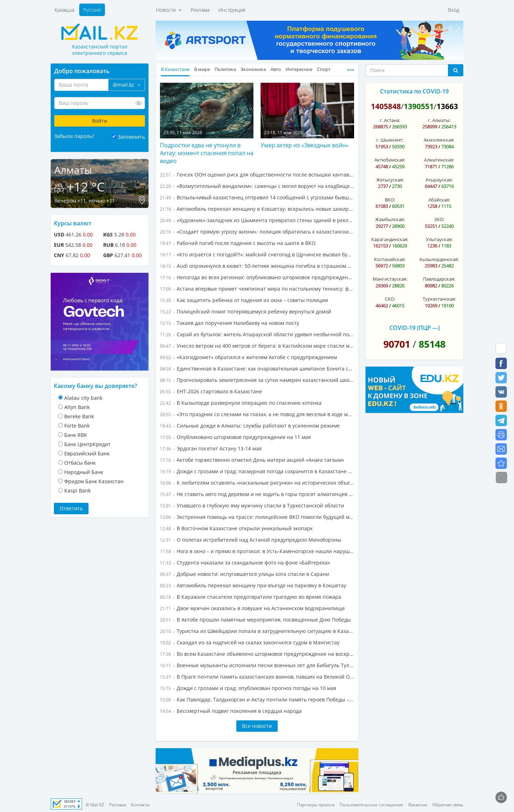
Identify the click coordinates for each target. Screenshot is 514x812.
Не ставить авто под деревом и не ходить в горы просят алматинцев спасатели (257, 494)
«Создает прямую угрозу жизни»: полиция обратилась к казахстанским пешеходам (257, 232)
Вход (454, 10)
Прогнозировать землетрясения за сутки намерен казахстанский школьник (257, 380)
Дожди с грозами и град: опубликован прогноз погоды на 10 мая (248, 688)
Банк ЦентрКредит (87, 444)
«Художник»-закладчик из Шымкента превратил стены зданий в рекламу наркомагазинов (257, 220)
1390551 (419, 106)
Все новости (257, 726)
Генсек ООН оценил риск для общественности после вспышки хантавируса (257, 175)
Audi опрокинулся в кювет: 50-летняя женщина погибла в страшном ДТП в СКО (257, 266)
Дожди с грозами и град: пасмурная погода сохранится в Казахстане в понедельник (257, 471)
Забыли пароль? (74, 136)
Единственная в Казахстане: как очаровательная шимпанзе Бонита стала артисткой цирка (257, 369)
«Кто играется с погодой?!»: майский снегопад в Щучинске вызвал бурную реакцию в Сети (257, 254)
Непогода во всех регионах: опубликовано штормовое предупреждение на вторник (257, 277)
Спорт (324, 69)
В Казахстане (175, 69)
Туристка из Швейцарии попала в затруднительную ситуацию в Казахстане (257, 631)
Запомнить (131, 137)
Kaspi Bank (77, 491)
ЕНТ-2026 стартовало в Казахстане (211, 391)
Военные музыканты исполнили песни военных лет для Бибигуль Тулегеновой (257, 665)
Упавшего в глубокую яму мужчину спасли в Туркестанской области (252, 505)
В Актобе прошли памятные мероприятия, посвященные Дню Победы (255, 620)
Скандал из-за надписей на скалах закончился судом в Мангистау (250, 642)
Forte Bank (77, 426)
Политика (225, 69)
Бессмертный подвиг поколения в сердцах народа (231, 711)
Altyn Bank (77, 407)
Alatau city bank (83, 398)
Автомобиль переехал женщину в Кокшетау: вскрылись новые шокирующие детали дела (257, 209)
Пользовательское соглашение (371, 805)
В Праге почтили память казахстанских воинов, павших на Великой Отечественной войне (257, 677)
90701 (397, 344)
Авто (276, 69)
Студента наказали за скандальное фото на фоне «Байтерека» (245, 563)
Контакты (140, 805)
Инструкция (232, 10)
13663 (447, 106)
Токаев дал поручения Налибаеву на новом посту (230, 323)
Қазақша (64, 10)
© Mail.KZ (95, 805)
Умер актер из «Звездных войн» (305, 145)
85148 (432, 344)
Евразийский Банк (87, 453)
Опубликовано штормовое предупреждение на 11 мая (235, 437)
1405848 (386, 106)
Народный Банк (84, 472)
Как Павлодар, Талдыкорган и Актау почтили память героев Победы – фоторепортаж (257, 699)
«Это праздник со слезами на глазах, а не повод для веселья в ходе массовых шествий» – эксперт (257, 414)
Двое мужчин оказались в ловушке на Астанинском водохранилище (252, 608)
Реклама (200, 10)
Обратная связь (448, 805)
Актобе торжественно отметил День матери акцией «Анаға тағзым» (252, 460)
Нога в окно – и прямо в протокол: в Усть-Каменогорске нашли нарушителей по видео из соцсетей (257, 551)
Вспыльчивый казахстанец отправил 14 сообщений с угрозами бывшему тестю (257, 197)
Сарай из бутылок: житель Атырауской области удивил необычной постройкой (257, 334)
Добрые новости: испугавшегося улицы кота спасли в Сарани (245, 574)
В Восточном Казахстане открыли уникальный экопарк (236, 528)
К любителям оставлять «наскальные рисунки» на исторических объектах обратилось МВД (257, 483)
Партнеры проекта (316, 805)
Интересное (299, 69)
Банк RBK (76, 435)
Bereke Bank (79, 416)
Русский (92, 10)
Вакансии (418, 805)
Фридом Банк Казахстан (94, 481)
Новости (169, 10)
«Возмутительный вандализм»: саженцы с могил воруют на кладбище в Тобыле (257, 186)
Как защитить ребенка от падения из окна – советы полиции (244, 300)
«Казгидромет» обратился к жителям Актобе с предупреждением (248, 357)
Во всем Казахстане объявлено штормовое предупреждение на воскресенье (257, 654)
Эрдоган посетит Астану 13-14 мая (211, 448)
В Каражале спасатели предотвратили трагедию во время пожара (251, 597)
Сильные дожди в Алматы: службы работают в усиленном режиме (250, 426)
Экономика (253, 69)
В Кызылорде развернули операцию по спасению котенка (241, 403)
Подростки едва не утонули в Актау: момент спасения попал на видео (207, 153)
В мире (202, 69)
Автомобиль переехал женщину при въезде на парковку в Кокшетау (253, 585)
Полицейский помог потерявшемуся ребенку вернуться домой (246, 311)
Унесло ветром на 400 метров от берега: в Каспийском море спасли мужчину (257, 346)
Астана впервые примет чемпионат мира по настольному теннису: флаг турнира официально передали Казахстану (257, 289)
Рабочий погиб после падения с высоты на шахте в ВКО (238, 243)
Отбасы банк (80, 463)
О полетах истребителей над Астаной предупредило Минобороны (251, 540)
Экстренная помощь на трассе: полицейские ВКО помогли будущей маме (257, 517)
